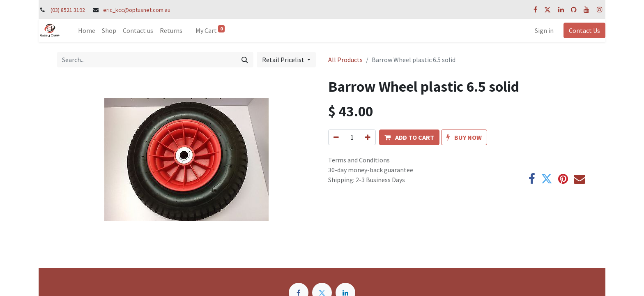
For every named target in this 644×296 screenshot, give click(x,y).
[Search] (245, 60)
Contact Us (584, 30)
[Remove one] (336, 137)
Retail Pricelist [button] (284, 60)
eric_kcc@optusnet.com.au (137, 10)
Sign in (544, 30)
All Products (345, 60)
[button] (409, 137)
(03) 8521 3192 (68, 10)
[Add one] (368, 137)
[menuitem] (87, 30)
